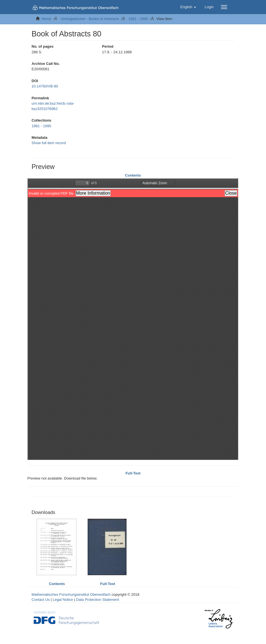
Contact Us (41, 600)
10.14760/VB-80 (45, 86)
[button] (188, 7)
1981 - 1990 (138, 19)
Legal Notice (63, 600)
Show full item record (49, 143)
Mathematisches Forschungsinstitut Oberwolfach (71, 594)
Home (46, 19)
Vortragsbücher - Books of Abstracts (90, 19)
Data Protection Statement (97, 600)
